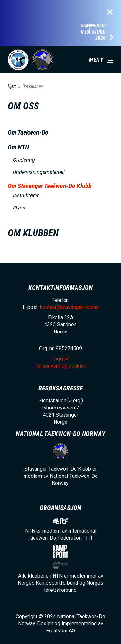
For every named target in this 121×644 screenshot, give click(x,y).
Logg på (60, 359)
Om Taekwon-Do (28, 132)
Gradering (24, 160)
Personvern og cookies (60, 366)
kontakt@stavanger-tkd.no (69, 307)
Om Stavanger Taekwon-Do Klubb (50, 186)
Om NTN (18, 147)
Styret (19, 208)
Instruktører (26, 195)
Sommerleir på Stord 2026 (93, 32)
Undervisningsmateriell (39, 172)
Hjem (12, 86)
